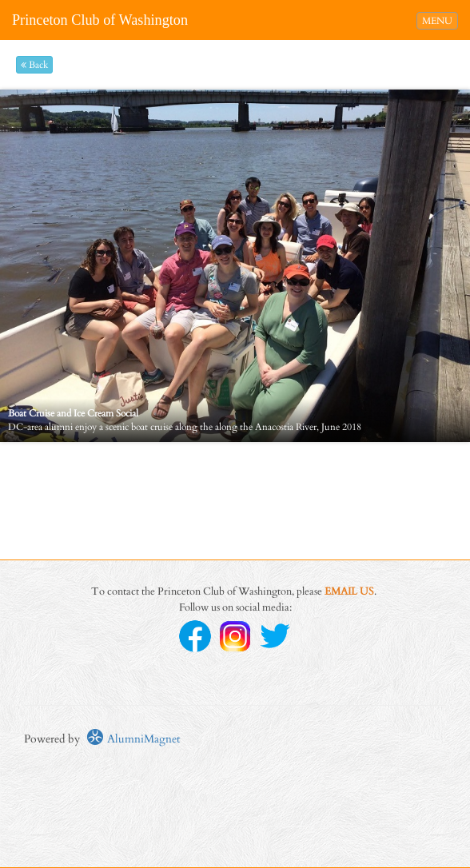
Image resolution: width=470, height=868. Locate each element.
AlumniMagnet (133, 739)
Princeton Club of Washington (100, 20)
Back (34, 65)
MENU (440, 20)
